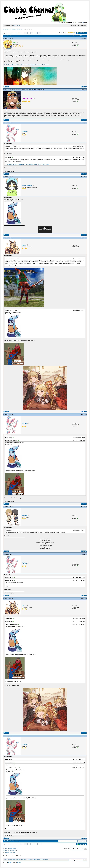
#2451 (85, 38)
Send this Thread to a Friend (11, 850)
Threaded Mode (77, 36)
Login (14, 25)
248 (32, 33)
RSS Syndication (45, 860)
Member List (70, 23)
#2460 (85, 736)
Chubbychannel (7, 29)
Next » (40, 33)
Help (85, 23)
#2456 (85, 414)
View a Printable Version (10, 848)
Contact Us (6, 860)
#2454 (85, 177)
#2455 (85, 238)
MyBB (10, 863)
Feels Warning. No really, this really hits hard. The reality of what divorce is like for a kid (26, 65)
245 (23, 33)
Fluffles (24, 132)
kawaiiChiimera (27, 186)
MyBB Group (20, 863)
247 (29, 33)
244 (20, 33)
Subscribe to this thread (10, 852)
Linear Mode (84, 36)
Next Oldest (8, 841)
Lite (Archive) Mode (36, 860)
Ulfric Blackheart (40, 90)
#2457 (85, 507)
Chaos (24, 245)
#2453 (85, 123)
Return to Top (20, 860)
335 (36, 33)
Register (18, 25)
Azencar (25, 516)
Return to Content (27, 860)
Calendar (78, 23)
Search (62, 23)
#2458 (85, 554)
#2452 (85, 90)
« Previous (12, 33)
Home (14, 29)
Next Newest (15, 841)
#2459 (85, 598)
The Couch (20, 29)
